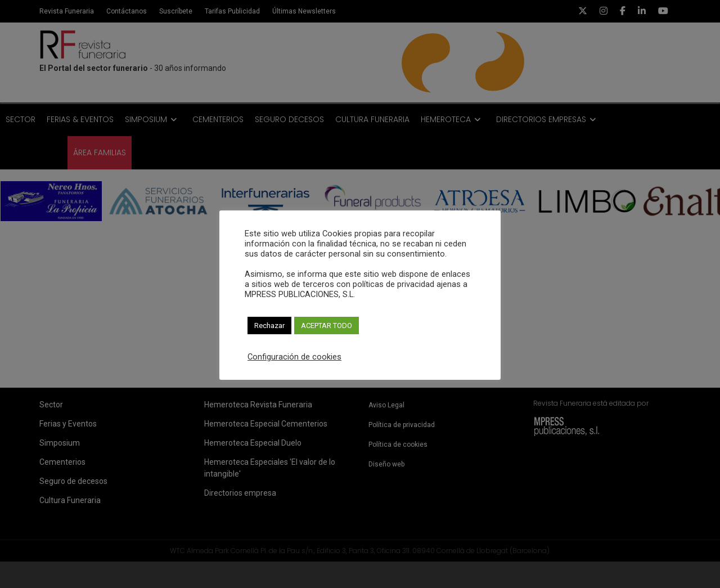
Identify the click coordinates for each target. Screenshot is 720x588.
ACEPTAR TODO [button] (327, 326)
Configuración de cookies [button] (294, 357)
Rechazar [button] (269, 326)
